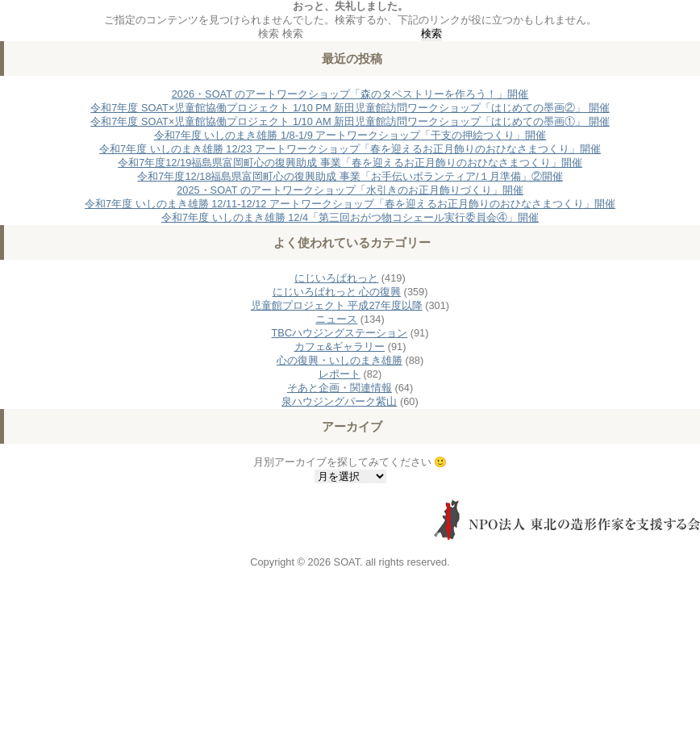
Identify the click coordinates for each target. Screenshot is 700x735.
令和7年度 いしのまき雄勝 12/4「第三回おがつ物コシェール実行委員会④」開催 (350, 217)
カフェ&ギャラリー (340, 347)
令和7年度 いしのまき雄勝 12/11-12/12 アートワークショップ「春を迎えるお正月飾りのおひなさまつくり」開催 (350, 204)
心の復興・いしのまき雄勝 (340, 360)
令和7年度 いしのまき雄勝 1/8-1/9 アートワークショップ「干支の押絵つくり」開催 (350, 135)
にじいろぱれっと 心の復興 (337, 292)
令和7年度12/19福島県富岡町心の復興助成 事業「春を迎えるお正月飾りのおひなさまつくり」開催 (350, 163)
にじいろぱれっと (336, 278)
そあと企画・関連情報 (340, 388)
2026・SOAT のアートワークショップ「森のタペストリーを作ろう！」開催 (350, 94)
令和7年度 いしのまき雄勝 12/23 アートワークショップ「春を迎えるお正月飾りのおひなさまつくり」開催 (350, 149)
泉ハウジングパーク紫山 (339, 401)
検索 (269, 33)
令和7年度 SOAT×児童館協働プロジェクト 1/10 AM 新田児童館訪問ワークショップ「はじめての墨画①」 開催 (350, 121)
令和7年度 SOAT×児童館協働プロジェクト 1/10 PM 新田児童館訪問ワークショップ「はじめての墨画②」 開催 (350, 108)
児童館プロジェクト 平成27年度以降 (337, 305)
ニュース (336, 319)
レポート (340, 374)
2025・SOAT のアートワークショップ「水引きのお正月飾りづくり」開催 (350, 190)
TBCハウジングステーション (340, 333)
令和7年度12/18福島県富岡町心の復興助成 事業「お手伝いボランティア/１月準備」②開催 (350, 176)
